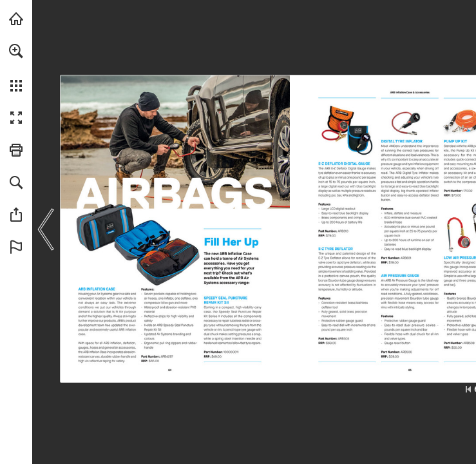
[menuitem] (16, 68)
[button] (16, 51)
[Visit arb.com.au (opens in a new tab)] (16, 19)
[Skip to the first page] (468, 389)
